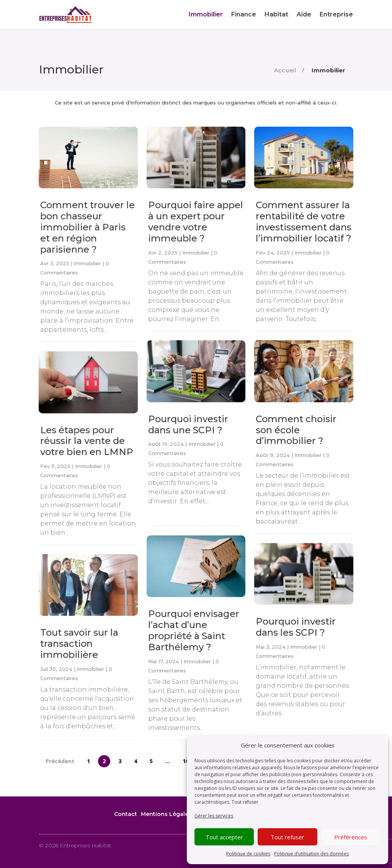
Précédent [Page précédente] (60, 761)
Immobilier (206, 14)
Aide (304, 14)
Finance (244, 14)
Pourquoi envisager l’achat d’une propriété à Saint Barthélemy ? (194, 630)
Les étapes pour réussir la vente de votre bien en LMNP (87, 441)
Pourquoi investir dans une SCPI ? (188, 424)
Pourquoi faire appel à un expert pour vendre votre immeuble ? (196, 221)
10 (186, 761)
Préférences (351, 837)
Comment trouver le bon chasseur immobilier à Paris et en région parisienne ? (87, 227)
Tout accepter (224, 837)
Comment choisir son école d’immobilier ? (296, 430)
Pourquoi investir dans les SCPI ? (296, 627)
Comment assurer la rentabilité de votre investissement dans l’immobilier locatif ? (304, 221)
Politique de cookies (248, 854)
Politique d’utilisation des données (311, 854)
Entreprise (336, 14)
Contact (126, 814)
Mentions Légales (166, 814)
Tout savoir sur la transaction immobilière (79, 644)
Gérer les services (214, 816)
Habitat (276, 14)
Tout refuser (245, 802)
